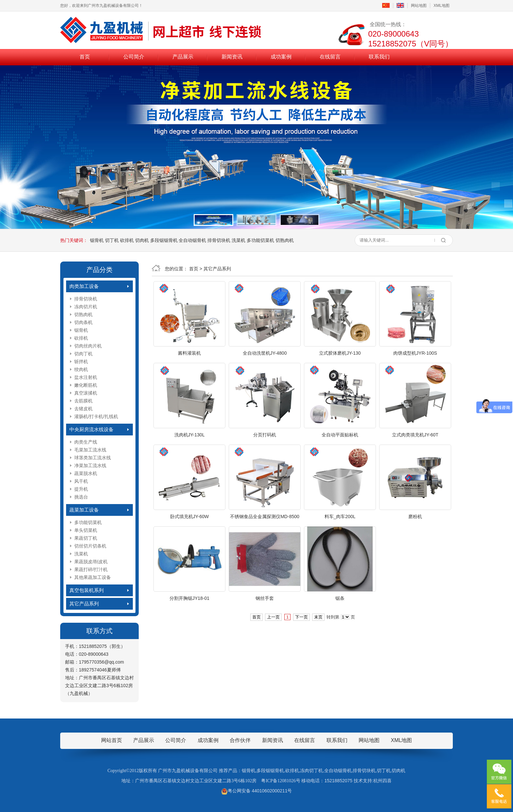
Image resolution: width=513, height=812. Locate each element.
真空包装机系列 (87, 590)
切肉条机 (83, 322)
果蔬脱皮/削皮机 (91, 562)
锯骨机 (97, 240)
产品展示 (183, 57)
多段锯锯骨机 (164, 240)
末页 (318, 617)
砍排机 (127, 240)
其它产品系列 (84, 604)
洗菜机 (239, 240)
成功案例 (281, 57)
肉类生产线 (86, 442)
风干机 (81, 481)
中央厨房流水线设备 (91, 429)
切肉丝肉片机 (88, 346)
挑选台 (81, 497)
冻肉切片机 (86, 307)
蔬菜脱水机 (86, 473)
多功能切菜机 (260, 240)
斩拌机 (81, 362)
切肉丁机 (83, 354)
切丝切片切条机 (90, 546)
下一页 (301, 617)
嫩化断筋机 (86, 385)
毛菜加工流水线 (90, 450)
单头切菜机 (86, 530)
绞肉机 (81, 369)
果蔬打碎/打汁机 (91, 569)
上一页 (273, 617)
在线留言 (330, 57)
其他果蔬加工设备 (93, 577)
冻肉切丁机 (311, 771)
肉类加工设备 (84, 286)
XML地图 (442, 6)
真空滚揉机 (86, 393)
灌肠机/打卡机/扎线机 (96, 416)
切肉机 (142, 240)
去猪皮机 (83, 409)
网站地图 (419, 6)
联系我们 (379, 57)
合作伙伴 (240, 740)
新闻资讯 (232, 57)
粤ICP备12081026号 (281, 781)
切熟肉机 (285, 240)
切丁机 (112, 240)
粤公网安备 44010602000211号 (257, 791)
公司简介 (134, 57)
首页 (85, 57)
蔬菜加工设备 (84, 510)
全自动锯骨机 (192, 240)
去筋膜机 (83, 401)
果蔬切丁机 (86, 538)
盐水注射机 (86, 377)
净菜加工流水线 (90, 465)
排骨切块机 (219, 240)
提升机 (81, 489)
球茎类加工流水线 (93, 458)
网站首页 (112, 740)
